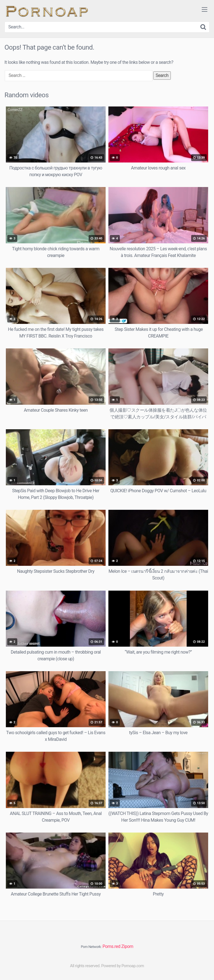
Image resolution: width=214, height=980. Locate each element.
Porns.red (111, 946)
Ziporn (127, 946)
